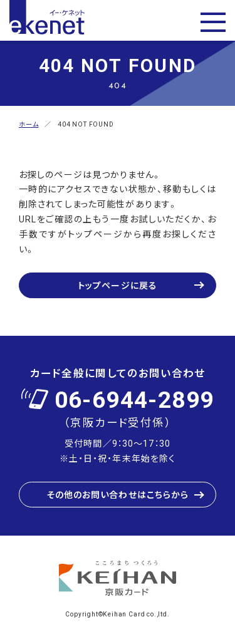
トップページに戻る (118, 285)
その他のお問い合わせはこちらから (118, 494)
